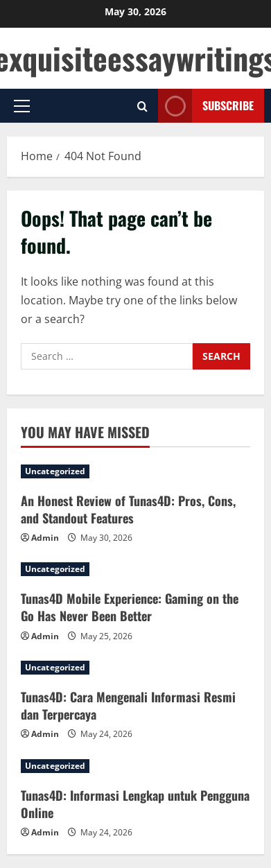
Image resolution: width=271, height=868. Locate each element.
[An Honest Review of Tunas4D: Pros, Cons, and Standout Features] (135, 471)
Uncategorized (55, 471)
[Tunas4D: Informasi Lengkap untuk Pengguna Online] (135, 766)
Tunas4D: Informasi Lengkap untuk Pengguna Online (135, 804)
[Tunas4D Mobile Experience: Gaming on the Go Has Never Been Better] (135, 569)
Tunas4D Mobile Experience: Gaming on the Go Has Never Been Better (130, 607)
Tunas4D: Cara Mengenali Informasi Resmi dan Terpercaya (128, 705)
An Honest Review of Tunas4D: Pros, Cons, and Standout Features (128, 509)
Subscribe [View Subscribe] (206, 106)
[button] (22, 106)
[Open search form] (142, 106)
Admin (45, 538)
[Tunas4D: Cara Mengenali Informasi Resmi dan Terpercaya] (135, 668)
